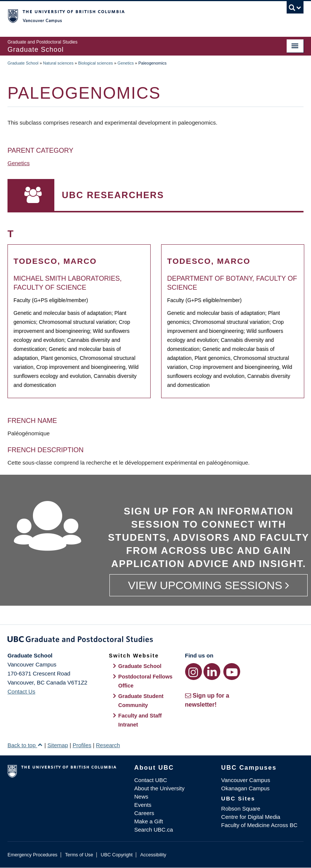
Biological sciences (95, 63)
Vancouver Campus (246, 780)
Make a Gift (149, 821)
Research (108, 745)
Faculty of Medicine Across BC (259, 825)
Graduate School (23, 63)
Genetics (126, 63)
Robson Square (241, 809)
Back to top (25, 745)
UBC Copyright (117, 855)
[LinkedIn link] (212, 672)
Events (143, 805)
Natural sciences (58, 63)
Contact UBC (151, 780)
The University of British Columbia (133, 15)
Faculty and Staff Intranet (140, 720)
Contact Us (21, 691)
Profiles (82, 745)
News (141, 797)
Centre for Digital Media (251, 817)
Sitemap (58, 745)
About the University (159, 788)
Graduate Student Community (141, 701)
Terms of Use (79, 855)
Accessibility (153, 855)
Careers (144, 813)
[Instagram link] (194, 672)
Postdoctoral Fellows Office (146, 681)
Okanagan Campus (245, 788)
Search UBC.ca (153, 830)
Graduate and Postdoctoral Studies (155, 641)
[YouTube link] (232, 672)
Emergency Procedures (32, 855)
